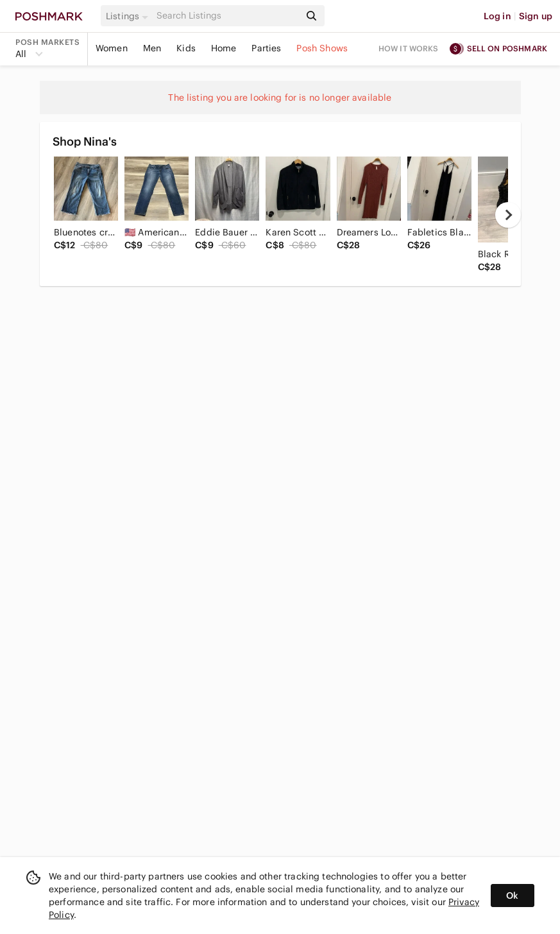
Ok (512, 896)
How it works (409, 48)
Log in (497, 16)
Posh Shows (322, 48)
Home (224, 48)
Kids (186, 48)
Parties (266, 48)
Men (152, 48)
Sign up (536, 16)
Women (112, 48)
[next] (508, 215)
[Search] (227, 16)
